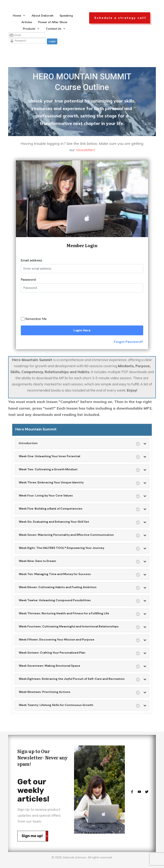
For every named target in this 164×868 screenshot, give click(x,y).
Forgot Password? (129, 342)
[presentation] (58, 306)
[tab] (82, 444)
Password (28, 280)
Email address (31, 260)
